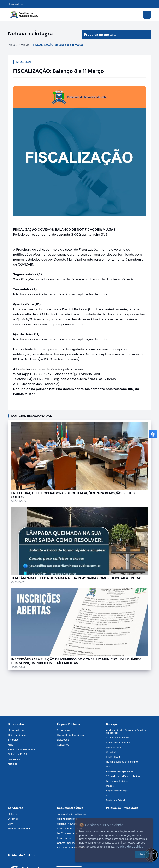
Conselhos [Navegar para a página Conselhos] (63, 745)
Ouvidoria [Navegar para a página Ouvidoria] (112, 752)
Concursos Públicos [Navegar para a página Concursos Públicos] (118, 738)
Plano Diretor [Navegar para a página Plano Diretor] (64, 838)
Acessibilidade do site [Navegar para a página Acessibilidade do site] (119, 743)
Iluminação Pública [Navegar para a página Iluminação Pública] (117, 781)
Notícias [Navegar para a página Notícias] (13, 764)
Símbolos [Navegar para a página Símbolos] (13, 740)
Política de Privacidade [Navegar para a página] (122, 808)
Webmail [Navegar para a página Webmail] (13, 819)
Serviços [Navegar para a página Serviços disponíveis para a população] (112, 724)
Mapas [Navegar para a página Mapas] (110, 786)
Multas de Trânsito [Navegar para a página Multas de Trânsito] (117, 800)
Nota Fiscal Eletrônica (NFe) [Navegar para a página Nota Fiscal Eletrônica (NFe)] (122, 762)
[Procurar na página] (112, 34)
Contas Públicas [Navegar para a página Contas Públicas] (66, 843)
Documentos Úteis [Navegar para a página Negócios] (70, 808)
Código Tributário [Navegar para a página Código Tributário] (67, 819)
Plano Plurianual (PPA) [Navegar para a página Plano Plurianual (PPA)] (69, 829)
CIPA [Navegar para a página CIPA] (10, 824)
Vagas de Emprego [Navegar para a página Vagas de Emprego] (117, 791)
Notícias (24, 45)
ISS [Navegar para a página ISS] (108, 766)
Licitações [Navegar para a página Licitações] (63, 740)
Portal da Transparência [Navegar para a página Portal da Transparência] (120, 771)
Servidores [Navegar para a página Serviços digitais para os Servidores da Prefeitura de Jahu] (16, 808)
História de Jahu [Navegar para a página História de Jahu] (17, 730)
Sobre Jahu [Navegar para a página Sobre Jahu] (16, 724)
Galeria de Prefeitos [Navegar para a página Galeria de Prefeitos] (19, 754)
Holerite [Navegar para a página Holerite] (12, 814)
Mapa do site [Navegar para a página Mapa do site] (114, 747)
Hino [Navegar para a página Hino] (10, 745)
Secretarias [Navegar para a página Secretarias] (63, 730)
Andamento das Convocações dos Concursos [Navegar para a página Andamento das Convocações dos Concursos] (126, 731)
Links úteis (16, 4)
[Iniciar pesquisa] (146, 34)
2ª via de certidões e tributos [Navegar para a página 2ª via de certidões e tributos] (123, 776)
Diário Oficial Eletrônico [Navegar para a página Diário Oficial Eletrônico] (70, 735)
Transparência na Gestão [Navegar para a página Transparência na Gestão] (71, 814)
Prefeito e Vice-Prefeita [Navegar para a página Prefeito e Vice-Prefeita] (21, 749)
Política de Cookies (129, 846)
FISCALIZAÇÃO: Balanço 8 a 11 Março (58, 45)
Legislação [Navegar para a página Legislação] (14, 759)
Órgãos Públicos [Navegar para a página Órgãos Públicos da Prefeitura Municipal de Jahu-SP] (68, 724)
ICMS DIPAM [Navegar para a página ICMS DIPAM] (113, 757)
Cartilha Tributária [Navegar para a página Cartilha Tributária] (67, 824)
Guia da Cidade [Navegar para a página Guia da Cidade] (17, 735)
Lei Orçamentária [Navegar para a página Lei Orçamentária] (67, 833)
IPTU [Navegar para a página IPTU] (109, 796)
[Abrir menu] (147, 15)
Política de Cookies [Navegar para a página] (21, 855)
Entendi (142, 854)
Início (11, 45)
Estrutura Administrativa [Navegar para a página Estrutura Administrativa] (71, 848)
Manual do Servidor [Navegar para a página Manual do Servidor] (19, 829)
